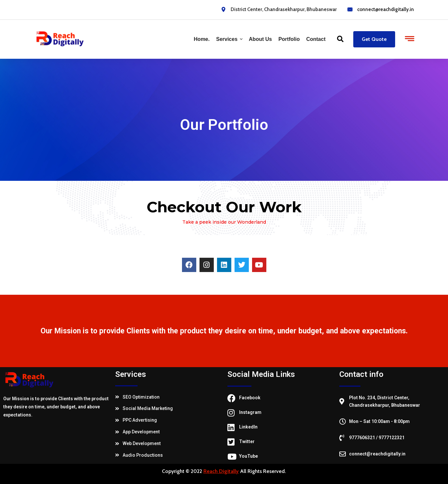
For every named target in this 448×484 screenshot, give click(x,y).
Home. (202, 39)
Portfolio (289, 39)
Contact (316, 39)
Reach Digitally (221, 471)
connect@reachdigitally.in (386, 9)
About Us (260, 39)
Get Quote (374, 39)
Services (227, 39)
